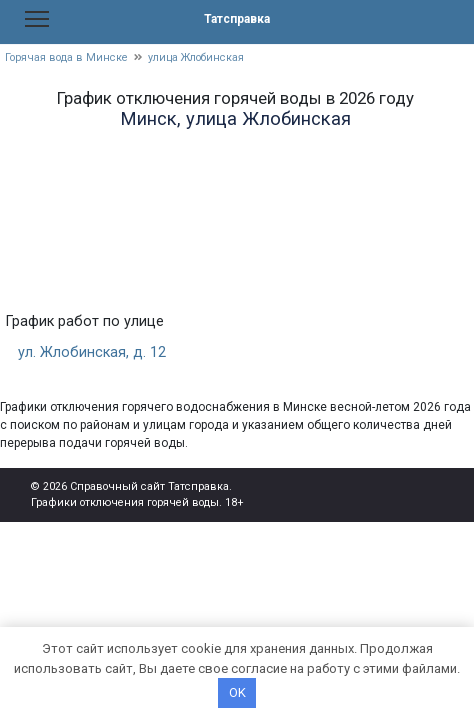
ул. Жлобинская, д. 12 (92, 352)
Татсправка (237, 19)
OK (237, 692)
